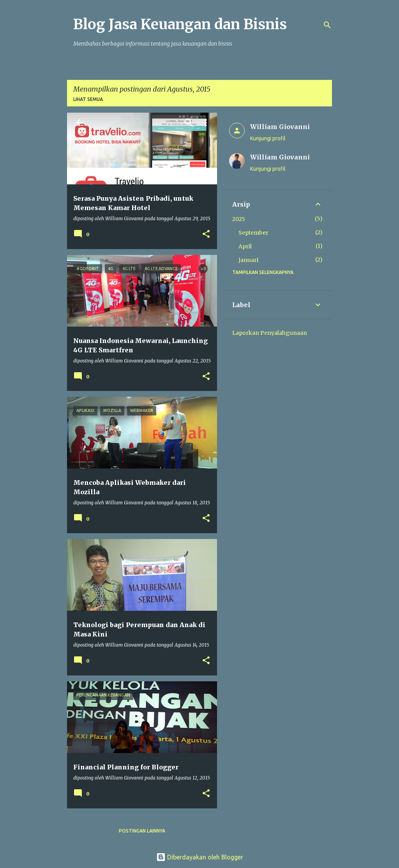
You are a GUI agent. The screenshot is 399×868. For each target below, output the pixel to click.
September (253, 233)
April (245, 246)
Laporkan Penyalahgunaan (270, 333)
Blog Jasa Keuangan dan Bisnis (180, 24)
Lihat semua (88, 99)
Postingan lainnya (142, 831)
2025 (239, 219)
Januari (248, 260)
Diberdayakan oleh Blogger (200, 857)
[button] (206, 234)
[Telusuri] (327, 25)
